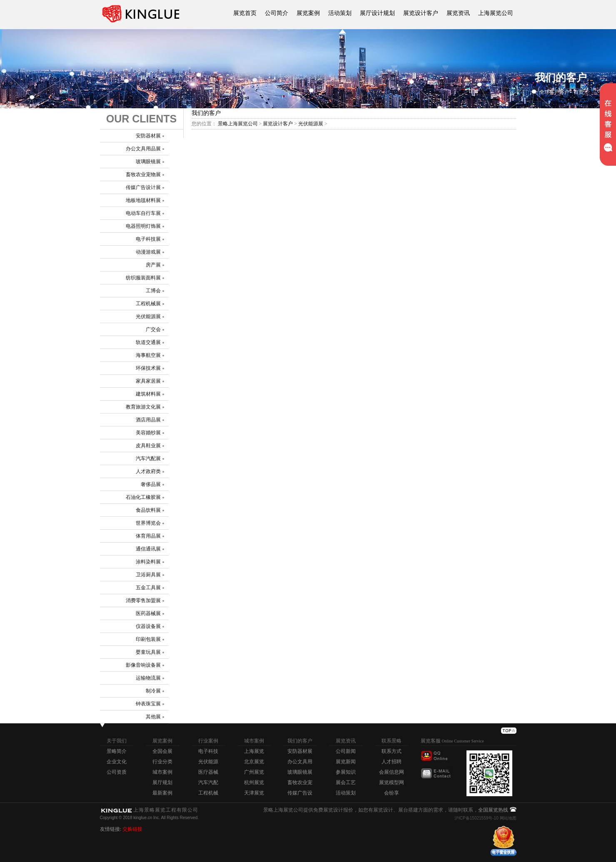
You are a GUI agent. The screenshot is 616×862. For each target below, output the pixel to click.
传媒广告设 (300, 793)
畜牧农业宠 (300, 782)
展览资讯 (458, 13)
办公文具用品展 (143, 149)
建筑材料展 (148, 394)
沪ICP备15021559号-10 (477, 818)
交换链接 (132, 829)
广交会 (153, 329)
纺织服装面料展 (143, 278)
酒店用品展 (148, 420)
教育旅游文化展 (143, 407)
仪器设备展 (148, 626)
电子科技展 (148, 239)
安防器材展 (148, 136)
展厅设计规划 (377, 13)
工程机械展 (148, 304)
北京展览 (254, 762)
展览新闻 (346, 762)
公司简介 (277, 13)
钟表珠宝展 (148, 704)
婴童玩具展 (148, 652)
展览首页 (245, 13)
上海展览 (254, 751)
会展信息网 (392, 772)
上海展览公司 (496, 13)
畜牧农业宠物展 (143, 174)
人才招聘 (392, 762)
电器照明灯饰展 (143, 226)
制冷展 (153, 691)
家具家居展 (148, 381)
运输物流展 (148, 678)
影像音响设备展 (143, 665)
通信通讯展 (148, 549)
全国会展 (162, 751)
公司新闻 (346, 751)
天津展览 (254, 793)
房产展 (153, 265)
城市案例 (162, 772)
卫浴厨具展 (148, 575)
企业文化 (117, 762)
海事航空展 (148, 355)
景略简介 (117, 751)
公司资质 (117, 772)
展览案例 (308, 13)
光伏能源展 (148, 316)
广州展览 (254, 772)
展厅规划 (162, 782)
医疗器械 (208, 772)
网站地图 (508, 818)
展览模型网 (392, 782)
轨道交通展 (148, 342)
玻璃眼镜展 (148, 162)
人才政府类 (148, 471)
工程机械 (208, 793)
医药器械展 (148, 613)
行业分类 (162, 762)
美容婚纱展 (148, 433)
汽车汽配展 (148, 458)
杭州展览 (254, 782)
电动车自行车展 (143, 213)
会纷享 (392, 793)
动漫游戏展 (148, 252)
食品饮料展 (148, 510)
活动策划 (340, 13)
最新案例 (162, 793)
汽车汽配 (208, 782)
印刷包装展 (148, 639)
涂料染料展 (148, 562)
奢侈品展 (151, 484)
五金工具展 (148, 588)
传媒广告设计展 (143, 187)
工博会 (153, 291)
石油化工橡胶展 (143, 497)
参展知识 (346, 772)
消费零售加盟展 (143, 600)
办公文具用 (300, 762)
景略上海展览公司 (238, 124)
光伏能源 (208, 762)
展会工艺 (346, 782)
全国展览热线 (493, 810)
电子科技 (208, 751)
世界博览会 (148, 523)
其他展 (153, 717)
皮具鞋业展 (148, 446)
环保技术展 (148, 368)
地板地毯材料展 (143, 200)
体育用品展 (148, 536)
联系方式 (392, 751)
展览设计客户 (421, 13)
